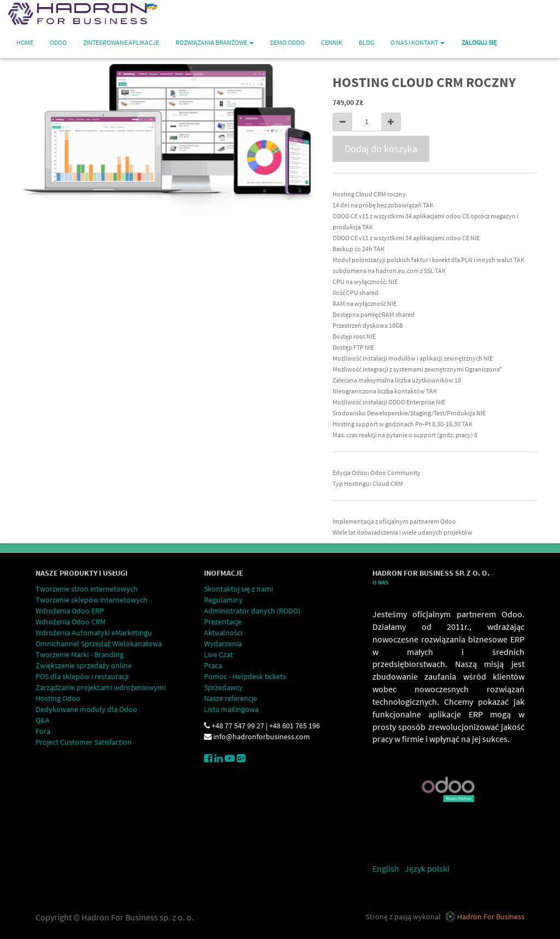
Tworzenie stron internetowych (87, 589)
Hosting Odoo (58, 698)
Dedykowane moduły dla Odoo (86, 709)
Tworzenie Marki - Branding (80, 654)
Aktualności (223, 633)
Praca (213, 665)
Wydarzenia (223, 644)
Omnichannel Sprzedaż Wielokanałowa (99, 644)
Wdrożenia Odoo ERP (70, 611)
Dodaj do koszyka (381, 149)
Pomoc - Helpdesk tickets (245, 676)
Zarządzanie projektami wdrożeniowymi (101, 687)
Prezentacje (223, 622)
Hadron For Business (491, 917)
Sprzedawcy (223, 687)
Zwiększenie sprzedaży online (84, 665)
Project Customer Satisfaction (84, 742)
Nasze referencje (231, 698)
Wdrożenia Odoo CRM (71, 622)
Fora (43, 731)
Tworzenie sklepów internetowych (92, 600)
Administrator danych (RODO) (252, 611)
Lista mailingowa (231, 709)
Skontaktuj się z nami (238, 589)
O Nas (380, 582)
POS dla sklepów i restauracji (82, 676)
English (386, 868)
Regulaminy (223, 600)
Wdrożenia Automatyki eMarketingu (94, 633)
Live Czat (218, 654)
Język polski (427, 868)
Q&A (43, 720)
